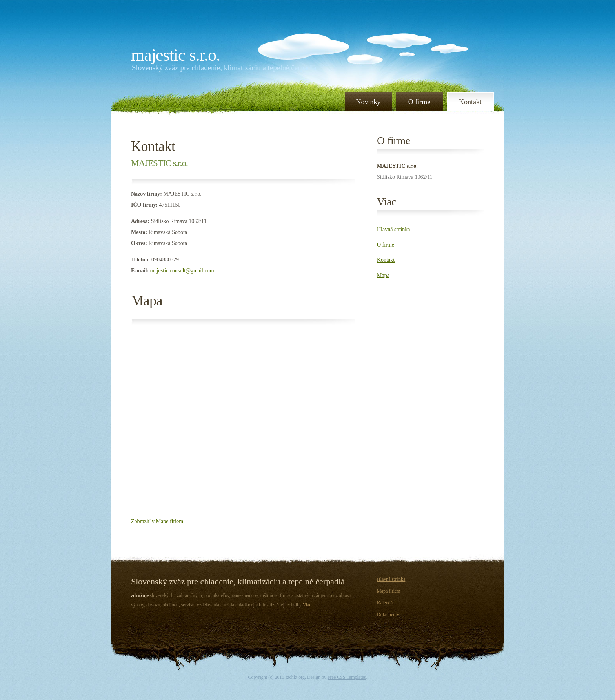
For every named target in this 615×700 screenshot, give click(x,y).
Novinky (368, 102)
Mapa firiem (389, 591)
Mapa (147, 301)
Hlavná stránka (393, 229)
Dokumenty (388, 615)
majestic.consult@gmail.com (182, 271)
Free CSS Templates (347, 677)
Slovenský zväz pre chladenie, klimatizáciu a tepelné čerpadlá (224, 68)
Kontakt (470, 102)
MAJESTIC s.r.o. (176, 55)
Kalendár (386, 603)
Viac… (309, 605)
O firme (419, 102)
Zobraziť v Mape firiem (157, 521)
